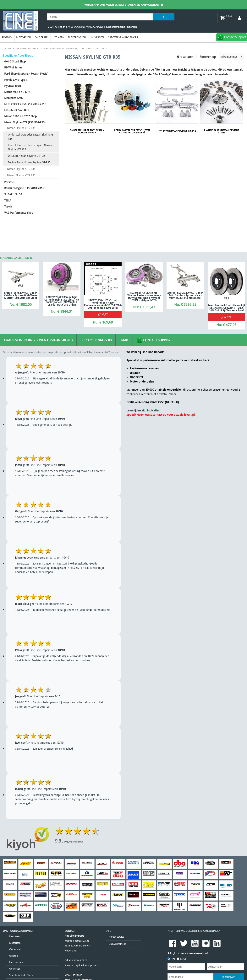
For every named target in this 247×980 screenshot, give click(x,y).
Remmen (7, 37)
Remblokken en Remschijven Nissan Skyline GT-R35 (30, 147)
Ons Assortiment (117, 944)
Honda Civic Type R (16, 80)
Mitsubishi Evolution (17, 110)
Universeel (97, 37)
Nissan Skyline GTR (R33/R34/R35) (25, 122)
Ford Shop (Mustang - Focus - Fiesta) (26, 74)
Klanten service (116, 937)
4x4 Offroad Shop (15, 61)
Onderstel (42, 37)
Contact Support (154, 340)
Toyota (8, 206)
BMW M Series (13, 67)
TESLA (8, 200)
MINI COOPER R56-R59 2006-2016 (25, 104)
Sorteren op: (222, 57)
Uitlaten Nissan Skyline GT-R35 (27, 156)
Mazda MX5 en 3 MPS (17, 92)
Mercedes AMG (14, 98)
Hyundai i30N (13, 86)
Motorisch (24, 37)
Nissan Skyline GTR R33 (21, 175)
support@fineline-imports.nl (83, 965)
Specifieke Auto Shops (123, 37)
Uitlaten (58, 37)
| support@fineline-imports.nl (121, 27)
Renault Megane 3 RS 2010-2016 (24, 188)
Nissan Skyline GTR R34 (21, 169)
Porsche (9, 182)
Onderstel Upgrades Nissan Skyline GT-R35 (32, 137)
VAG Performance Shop (19, 213)
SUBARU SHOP (13, 194)
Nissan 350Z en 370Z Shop (20, 116)
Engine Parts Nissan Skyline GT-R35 (29, 162)
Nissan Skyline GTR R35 (21, 128)
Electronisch (77, 37)
